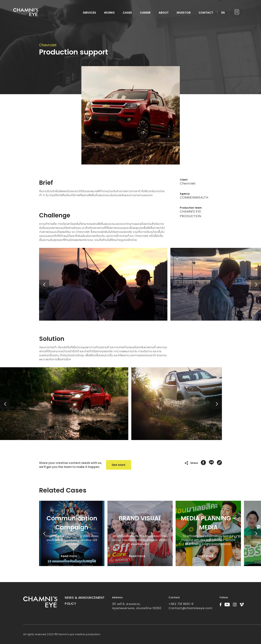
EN (223, 13)
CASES (127, 13)
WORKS (109, 13)
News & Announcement (85, 598)
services (89, 13)
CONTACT (206, 13)
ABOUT (164, 13)
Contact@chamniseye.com (190, 608)
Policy (70, 604)
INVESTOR (184, 13)
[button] (256, 285)
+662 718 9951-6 (181, 604)
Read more (69, 556)
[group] (72, 533)
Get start (119, 465)
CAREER (145, 13)
